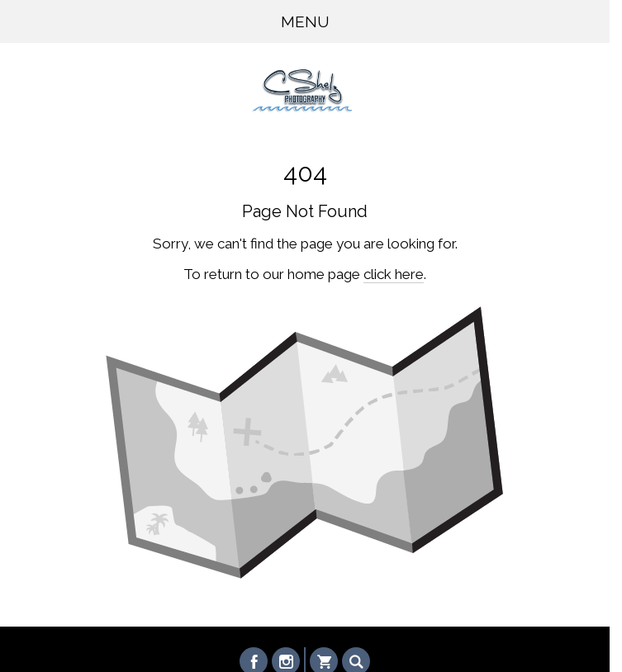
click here (394, 274)
